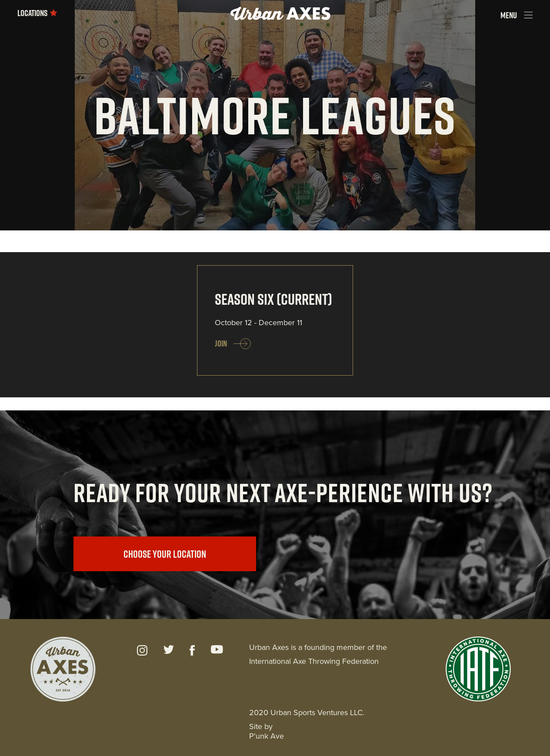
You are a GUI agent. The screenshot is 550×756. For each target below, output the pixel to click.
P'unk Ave (267, 736)
